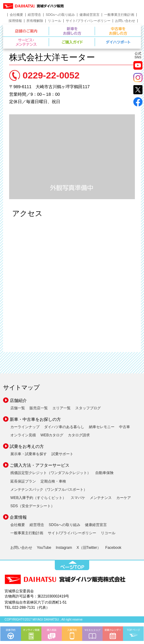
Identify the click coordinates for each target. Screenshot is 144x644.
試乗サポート (62, 454)
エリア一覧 (61, 408)
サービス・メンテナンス (49, 41)
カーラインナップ (25, 427)
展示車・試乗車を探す (29, 454)
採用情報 (15, 21)
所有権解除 (35, 21)
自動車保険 (104, 473)
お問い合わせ (125, 21)
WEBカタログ (52, 435)
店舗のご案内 (49, 30)
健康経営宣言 (90, 15)
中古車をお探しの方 (118, 31)
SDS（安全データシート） (32, 506)
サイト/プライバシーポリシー (88, 21)
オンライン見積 (23, 435)
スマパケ (78, 498)
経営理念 (34, 15)
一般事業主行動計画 (119, 15)
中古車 (125, 427)
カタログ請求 (79, 435)
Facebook (113, 548)
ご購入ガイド (95, 41)
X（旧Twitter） (89, 548)
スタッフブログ (88, 408)
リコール (54, 21)
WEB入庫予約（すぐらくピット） (38, 498)
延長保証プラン (23, 481)
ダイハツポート (118, 42)
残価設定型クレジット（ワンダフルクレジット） (51, 473)
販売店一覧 (39, 408)
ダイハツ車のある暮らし (64, 427)
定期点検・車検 (53, 481)
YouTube (44, 548)
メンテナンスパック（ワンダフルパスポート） (49, 490)
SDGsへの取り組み (60, 15)
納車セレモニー (102, 427)
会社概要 (16, 15)
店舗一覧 (18, 408)
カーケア (124, 498)
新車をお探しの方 (95, 30)
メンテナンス (101, 498)
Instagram (64, 548)
